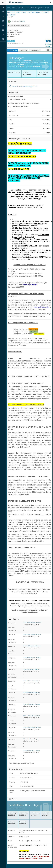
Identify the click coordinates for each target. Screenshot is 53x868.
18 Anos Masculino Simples (32, 658)
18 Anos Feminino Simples (31, 704)
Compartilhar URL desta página (19, 26)
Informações (13, 50)
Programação (35, 50)
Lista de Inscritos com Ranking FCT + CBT (24, 86)
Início (8, 8)
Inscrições (24, 50)
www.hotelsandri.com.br (17, 808)
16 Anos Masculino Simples (32, 646)
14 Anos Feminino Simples (31, 681)
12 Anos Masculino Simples (32, 623)
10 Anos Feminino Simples (31, 751)
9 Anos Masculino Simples (31, 716)
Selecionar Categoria (15, 96)
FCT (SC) (22, 21)
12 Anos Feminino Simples (31, 669)
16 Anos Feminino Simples (31, 692)
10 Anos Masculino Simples (32, 727)
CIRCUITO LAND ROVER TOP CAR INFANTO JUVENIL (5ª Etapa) (31, 8)
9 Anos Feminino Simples (31, 739)
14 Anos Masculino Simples (32, 634)
